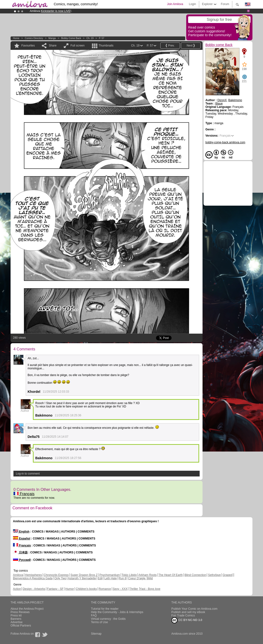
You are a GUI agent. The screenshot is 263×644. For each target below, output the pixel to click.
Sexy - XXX (120, 589)
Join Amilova (175, 4)
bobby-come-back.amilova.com (225, 142)
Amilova (18, 575)
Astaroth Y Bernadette (82, 578)
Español (22, 539)
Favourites (28, 46)
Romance (105, 589)
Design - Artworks (34, 589)
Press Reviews (20, 612)
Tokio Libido (129, 575)
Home (16, 38)
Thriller (134, 589)
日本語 (20, 552)
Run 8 (122, 578)
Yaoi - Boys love (150, 589)
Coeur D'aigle (137, 578)
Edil (100, 578)
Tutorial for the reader (105, 609)
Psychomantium (110, 575)
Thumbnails (106, 46)
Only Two (60, 578)
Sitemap (96, 634)
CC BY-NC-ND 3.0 (187, 620)
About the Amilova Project (27, 609)
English (21, 532)
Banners (16, 619)
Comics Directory (34, 38)
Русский (22, 560)
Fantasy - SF (55, 589)
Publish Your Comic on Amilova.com (194, 609)
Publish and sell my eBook (188, 612)
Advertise (17, 622)
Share (53, 46)
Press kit (16, 615)
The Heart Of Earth (170, 575)
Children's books (86, 589)
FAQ (94, 615)
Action (17, 589)
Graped (227, 575)
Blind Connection (195, 575)
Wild (150, 578)
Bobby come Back (71, 38)
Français (24, 494)
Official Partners (21, 626)
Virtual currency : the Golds (108, 619)
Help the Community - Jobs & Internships (117, 612)
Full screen (78, 46)
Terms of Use (99, 622)
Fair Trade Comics (183, 615)
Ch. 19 (90, 38)
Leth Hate (111, 578)
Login (192, 4)
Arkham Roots (148, 575)
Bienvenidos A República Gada (33, 578)
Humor (70, 589)
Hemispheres (33, 575)
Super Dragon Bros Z (84, 575)
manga (52, 38)
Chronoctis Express (56, 575)
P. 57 (102, 38)
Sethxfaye (214, 575)
